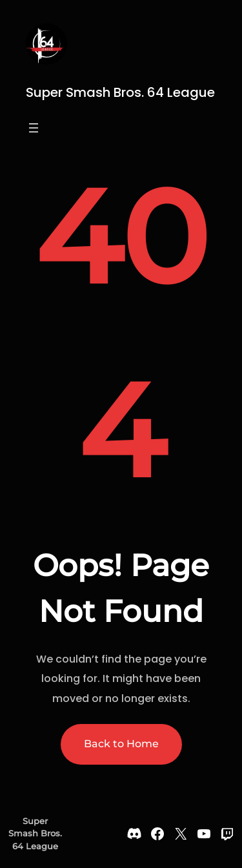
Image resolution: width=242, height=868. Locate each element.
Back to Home (121, 744)
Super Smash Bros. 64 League (120, 92)
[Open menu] (34, 128)
